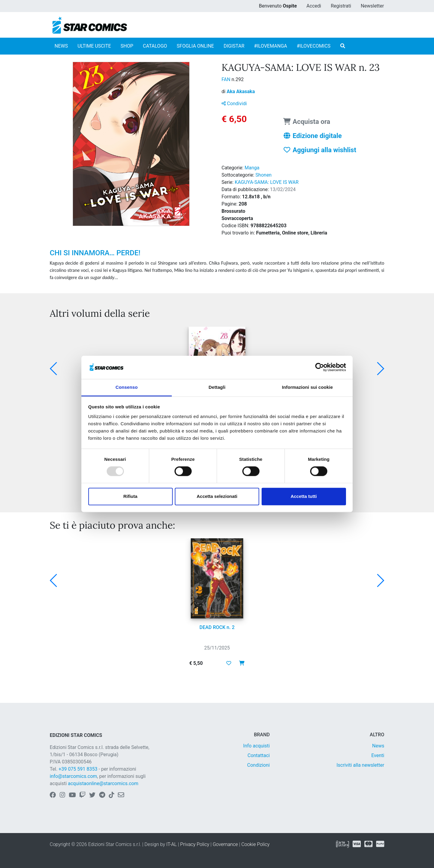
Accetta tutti (304, 496)
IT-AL (172, 844)
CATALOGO (155, 46)
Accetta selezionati (217, 496)
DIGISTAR (234, 46)
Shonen (264, 175)
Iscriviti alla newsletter (360, 765)
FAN (226, 79)
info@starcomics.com (73, 776)
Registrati (341, 6)
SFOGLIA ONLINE (195, 46)
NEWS (61, 46)
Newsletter (372, 6)
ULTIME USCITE (94, 46)
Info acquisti (256, 746)
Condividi (234, 104)
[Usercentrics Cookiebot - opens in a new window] (320, 367)
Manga (252, 168)
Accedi (314, 6)
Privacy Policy (195, 844)
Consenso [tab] (126, 387)
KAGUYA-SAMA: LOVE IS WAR (267, 182)
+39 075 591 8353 (78, 769)
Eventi (378, 755)
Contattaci (259, 755)
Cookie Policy (256, 844)
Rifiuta (130, 496)
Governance (225, 844)
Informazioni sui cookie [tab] (308, 387)
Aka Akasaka (241, 91)
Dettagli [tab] (217, 387)
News (378, 746)
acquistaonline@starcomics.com (103, 783)
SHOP (127, 46)
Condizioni (258, 765)
